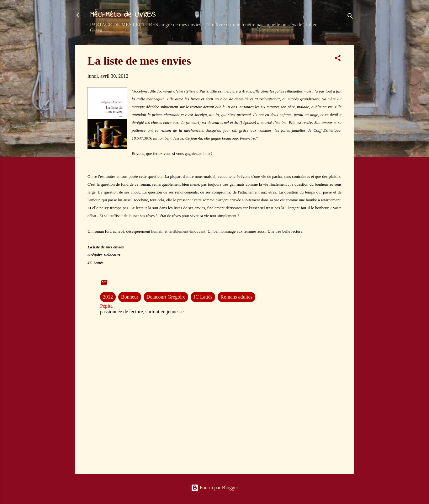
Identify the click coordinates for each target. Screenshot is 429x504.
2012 (108, 297)
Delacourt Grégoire (166, 297)
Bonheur (130, 297)
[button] (338, 59)
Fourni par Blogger (215, 488)
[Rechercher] (350, 17)
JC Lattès (203, 297)
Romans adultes (236, 297)
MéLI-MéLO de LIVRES (123, 15)
